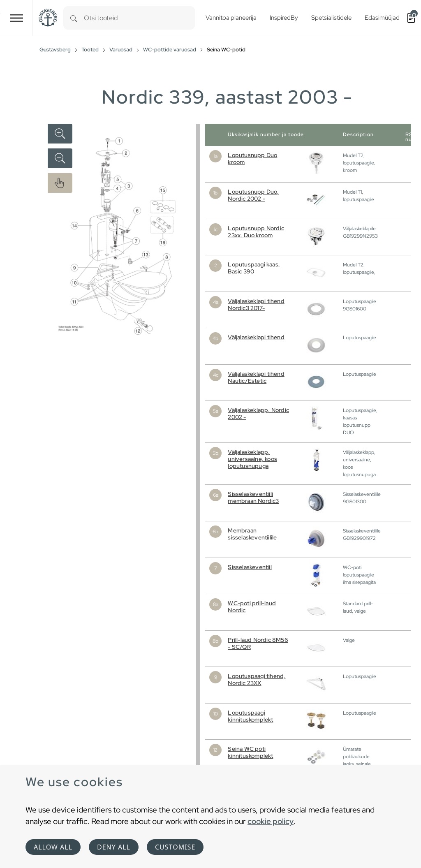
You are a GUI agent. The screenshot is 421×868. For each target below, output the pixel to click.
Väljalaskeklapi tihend (256, 337)
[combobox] (139, 18)
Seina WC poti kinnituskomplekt (250, 752)
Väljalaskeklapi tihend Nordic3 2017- (256, 304)
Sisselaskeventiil (250, 567)
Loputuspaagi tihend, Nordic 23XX (257, 679)
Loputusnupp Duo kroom (252, 159)
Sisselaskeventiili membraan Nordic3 (253, 497)
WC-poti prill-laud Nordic (252, 607)
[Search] (74, 18)
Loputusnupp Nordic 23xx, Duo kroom (256, 232)
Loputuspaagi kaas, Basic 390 (254, 268)
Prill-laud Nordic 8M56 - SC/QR (258, 643)
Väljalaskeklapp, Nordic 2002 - (258, 413)
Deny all (114, 847)
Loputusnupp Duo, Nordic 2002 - (253, 195)
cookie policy (271, 821)
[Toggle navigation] (16, 18)
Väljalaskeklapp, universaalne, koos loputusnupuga (252, 459)
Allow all (53, 847)
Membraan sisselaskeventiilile (252, 534)
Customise (175, 847)
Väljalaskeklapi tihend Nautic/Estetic (256, 377)
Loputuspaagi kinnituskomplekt (250, 716)
